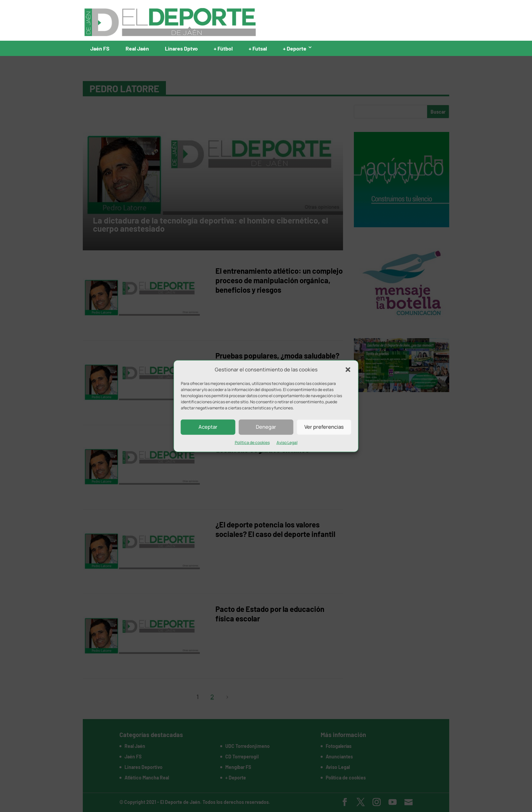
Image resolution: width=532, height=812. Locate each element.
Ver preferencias (324, 427)
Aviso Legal (287, 442)
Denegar (266, 427)
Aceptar (208, 427)
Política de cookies (252, 442)
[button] (348, 370)
